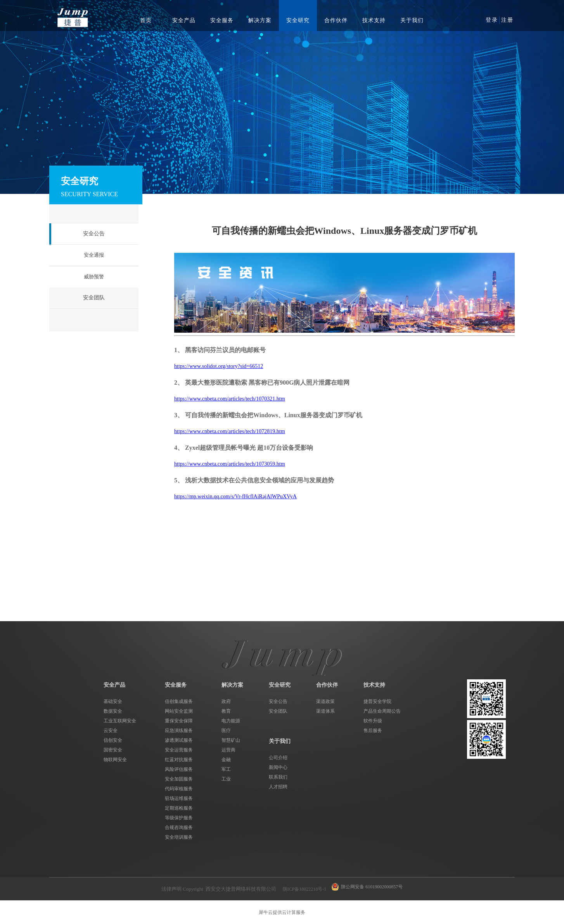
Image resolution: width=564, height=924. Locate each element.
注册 (507, 20)
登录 (492, 20)
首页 (146, 20)
